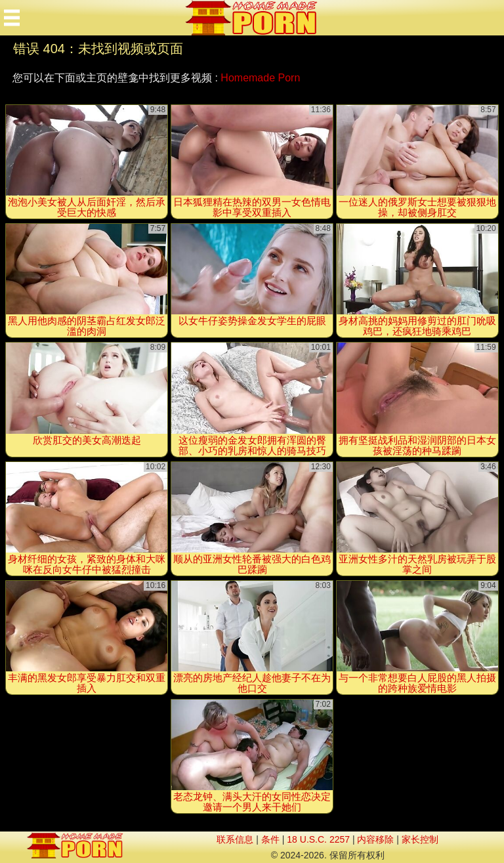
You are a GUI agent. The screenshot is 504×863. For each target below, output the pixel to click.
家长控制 (420, 839)
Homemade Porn (260, 78)
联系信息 (235, 839)
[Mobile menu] (12, 18)
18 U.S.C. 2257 (318, 839)
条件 (270, 839)
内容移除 (375, 839)
